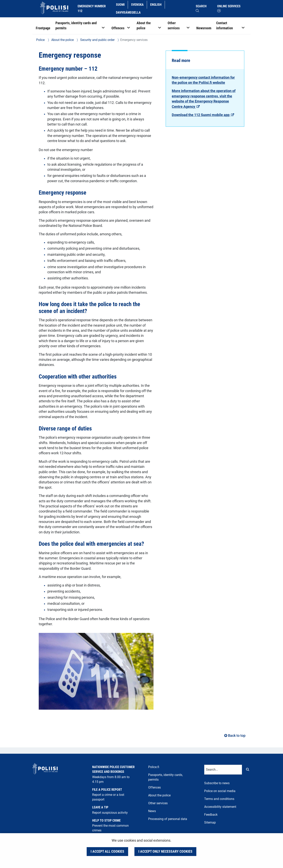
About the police (62, 40)
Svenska (139, 4)
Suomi (122, 4)
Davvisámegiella (128, 12)
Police (40, 40)
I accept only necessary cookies (165, 851)
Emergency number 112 (92, 9)
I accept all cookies (107, 851)
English (157, 4)
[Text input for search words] (223, 770)
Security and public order (97, 40)
